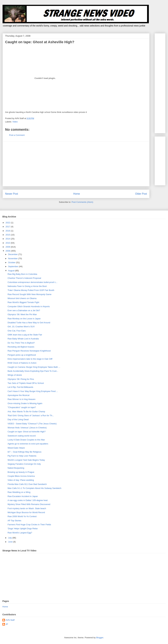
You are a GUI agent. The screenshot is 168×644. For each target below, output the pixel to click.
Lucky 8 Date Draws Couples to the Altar (26, 440)
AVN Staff (10, 620)
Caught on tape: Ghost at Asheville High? (27, 432)
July (10, 538)
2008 (8, 251)
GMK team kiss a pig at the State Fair (25, 335)
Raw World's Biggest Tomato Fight (23, 302)
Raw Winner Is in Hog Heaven (21, 399)
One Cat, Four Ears (17, 331)
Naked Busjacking (16, 468)
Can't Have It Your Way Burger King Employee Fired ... (33, 391)
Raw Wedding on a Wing (19, 492)
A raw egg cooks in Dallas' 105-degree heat (27, 500)
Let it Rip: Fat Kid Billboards (20, 387)
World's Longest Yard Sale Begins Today (26, 460)
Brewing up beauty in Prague (21, 472)
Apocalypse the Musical (18, 395)
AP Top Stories (14, 521)
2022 (8, 223)
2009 (8, 247)
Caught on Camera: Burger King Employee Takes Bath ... (34, 367)
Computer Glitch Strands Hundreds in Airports (29, 306)
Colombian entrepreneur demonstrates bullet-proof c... (32, 282)
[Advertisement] (76, 164)
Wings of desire (15, 375)
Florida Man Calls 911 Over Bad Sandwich (27, 484)
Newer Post (12, 194)
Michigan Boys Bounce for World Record (26, 512)
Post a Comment (17, 135)
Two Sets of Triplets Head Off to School (26, 383)
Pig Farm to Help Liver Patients (22, 456)
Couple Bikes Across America (21, 476)
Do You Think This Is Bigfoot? (21, 343)
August (12, 271)
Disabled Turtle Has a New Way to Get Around (29, 323)
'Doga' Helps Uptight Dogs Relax (23, 529)
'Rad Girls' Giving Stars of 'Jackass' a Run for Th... (31, 415)
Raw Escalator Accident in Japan (23, 496)
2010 (8, 243)
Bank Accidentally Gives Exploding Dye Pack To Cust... (33, 371)
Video (15, 122)
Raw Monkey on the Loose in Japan (24, 319)
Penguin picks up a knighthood (22, 355)
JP (7, 624)
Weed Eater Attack (16, 448)
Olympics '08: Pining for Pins (21, 379)
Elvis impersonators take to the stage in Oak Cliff (30, 359)
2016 (8, 231)
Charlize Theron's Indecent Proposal (24, 278)
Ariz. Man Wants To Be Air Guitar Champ (26, 412)
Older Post (141, 194)
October (12, 262)
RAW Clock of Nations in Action (22, 363)
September (13, 266)
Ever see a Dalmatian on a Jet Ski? (24, 310)
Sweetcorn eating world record (22, 436)
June (11, 542)
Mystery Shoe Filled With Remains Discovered (29, 504)
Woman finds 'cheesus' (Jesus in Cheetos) (27, 428)
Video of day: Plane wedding (21, 480)
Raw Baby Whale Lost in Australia (23, 339)
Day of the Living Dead (18, 419)
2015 (8, 235)
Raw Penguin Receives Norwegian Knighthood (29, 351)
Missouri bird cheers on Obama (22, 298)
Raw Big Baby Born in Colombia (22, 274)
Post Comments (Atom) (82, 202)
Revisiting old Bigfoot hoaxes (21, 347)
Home (77, 194)
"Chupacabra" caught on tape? (22, 407)
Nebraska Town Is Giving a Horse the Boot (27, 286)
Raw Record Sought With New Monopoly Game (29, 294)
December (13, 254)
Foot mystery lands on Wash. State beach (27, 508)
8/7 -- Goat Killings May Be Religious (24, 452)
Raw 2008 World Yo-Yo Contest (22, 516)
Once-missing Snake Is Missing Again (25, 403)
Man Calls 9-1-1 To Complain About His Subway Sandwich (34, 488)
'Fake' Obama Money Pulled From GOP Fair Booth (31, 290)
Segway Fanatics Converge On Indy (24, 464)
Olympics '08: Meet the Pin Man (22, 314)
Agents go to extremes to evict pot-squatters (28, 444)
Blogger (100, 638)
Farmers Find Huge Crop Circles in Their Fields (29, 525)
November (13, 258)
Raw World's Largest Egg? (20, 533)
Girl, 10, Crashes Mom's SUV (21, 327)
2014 (8, 239)
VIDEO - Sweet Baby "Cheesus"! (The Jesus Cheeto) (32, 424)
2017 (8, 227)
